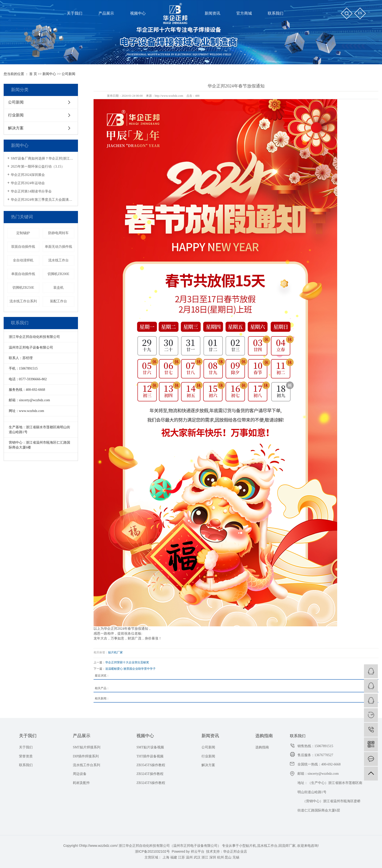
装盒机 (58, 288)
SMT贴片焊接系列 (87, 747)
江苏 (181, 857)
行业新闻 (16, 115)
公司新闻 (68, 74)
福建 (174, 857)
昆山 (228, 857)
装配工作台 (58, 301)
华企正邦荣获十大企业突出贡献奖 (127, 662)
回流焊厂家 (287, 846)
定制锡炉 (23, 233)
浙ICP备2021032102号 (152, 851)
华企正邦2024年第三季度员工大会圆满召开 (43, 200)
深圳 (213, 857)
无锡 (236, 857)
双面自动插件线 (23, 247)
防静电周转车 (58, 233)
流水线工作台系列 (23, 301)
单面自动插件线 (23, 274)
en (360, 13)
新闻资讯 (210, 736)
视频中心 (145, 736)
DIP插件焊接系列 (86, 756)
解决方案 (16, 128)
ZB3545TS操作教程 (151, 765)
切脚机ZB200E (58, 274)
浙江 (205, 857)
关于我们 (28, 736)
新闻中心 (49, 74)
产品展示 (82, 736)
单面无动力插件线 (58, 247)
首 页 (33, 74)
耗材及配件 (81, 783)
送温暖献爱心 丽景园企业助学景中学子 (130, 669)
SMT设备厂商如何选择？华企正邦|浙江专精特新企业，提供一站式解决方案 (43, 158)
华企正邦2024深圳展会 (28, 175)
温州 (189, 857)
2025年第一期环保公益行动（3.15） (38, 167)
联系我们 (26, 765)
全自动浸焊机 (23, 260)
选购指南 (264, 736)
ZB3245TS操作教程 (151, 783)
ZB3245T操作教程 (150, 774)
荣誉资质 (26, 756)
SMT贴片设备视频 (150, 747)
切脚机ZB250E (23, 288)
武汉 (197, 857)
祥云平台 (198, 851)
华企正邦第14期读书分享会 (31, 191)
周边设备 (80, 774)
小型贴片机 (248, 846)
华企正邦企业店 (235, 851)
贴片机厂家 (115, 652)
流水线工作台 (58, 260)
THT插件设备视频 (150, 756)
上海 (166, 857)
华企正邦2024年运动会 (28, 183)
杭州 (220, 857)
